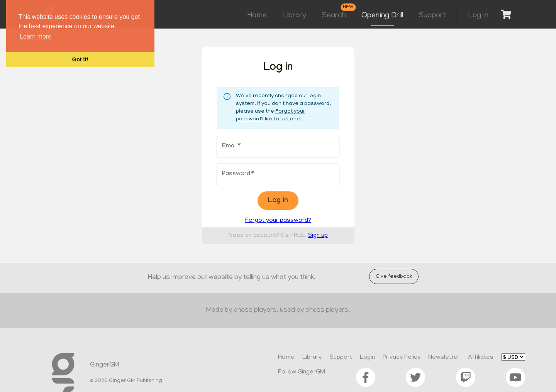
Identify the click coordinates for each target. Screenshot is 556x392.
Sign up (318, 236)
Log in (478, 16)
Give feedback (394, 276)
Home (257, 16)
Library (294, 16)
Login (367, 358)
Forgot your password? (278, 221)
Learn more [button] (36, 36)
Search (334, 16)
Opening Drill (382, 16)
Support (432, 16)
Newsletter (444, 358)
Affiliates (481, 358)
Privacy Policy (402, 358)
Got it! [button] (80, 59)
